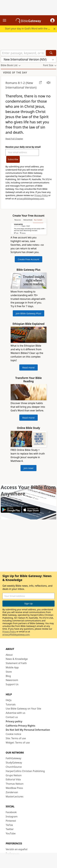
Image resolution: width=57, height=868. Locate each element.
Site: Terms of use (16, 738)
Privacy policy (14, 721)
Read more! (28, 367)
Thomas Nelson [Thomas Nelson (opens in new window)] (15, 784)
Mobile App (12, 667)
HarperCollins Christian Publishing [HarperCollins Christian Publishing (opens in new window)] (25, 771)
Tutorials (11, 704)
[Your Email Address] (22, 152)
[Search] (51, 53)
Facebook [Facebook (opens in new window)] (11, 812)
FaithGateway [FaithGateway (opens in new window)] (14, 758)
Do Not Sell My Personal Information (28, 730)
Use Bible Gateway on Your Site (23, 709)
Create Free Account (29, 259)
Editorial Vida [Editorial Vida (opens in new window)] (13, 779)
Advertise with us (16, 713)
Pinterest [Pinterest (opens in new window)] (11, 821)
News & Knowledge (17, 659)
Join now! (28, 468)
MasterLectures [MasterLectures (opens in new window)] (15, 797)
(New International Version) (21, 85)
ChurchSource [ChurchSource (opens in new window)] (14, 767)
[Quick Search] (23, 53)
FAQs (9, 700)
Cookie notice (14, 734)
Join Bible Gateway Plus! (28, 313)
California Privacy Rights (21, 726)
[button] (52, 20)
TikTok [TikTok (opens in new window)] (9, 825)
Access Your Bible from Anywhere (28, 490)
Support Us (12, 684)
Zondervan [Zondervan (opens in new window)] (12, 792)
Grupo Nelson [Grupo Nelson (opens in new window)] (14, 775)
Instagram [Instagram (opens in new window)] (12, 816)
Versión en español (17, 849)
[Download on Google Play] (11, 512)
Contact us (12, 717)
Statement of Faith (16, 663)
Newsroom (12, 680)
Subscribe (13, 159)
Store (9, 672)
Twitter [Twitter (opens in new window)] (10, 829)
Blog (8, 676)
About (9, 655)
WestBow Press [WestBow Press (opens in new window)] (14, 788)
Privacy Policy (41, 195)
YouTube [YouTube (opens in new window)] (11, 833)
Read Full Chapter (14, 139)
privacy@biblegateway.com (30, 199)
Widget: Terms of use (18, 743)
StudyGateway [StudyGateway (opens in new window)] (14, 763)
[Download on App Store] (31, 512)
